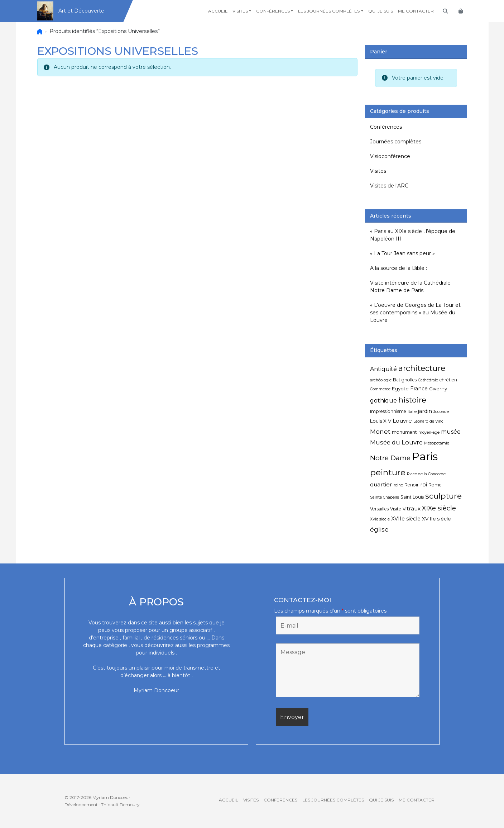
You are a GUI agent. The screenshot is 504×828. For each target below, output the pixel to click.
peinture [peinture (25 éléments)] (388, 472)
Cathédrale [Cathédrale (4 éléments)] (428, 380)
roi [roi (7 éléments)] (424, 485)
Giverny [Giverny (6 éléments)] (438, 389)
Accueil (218, 11)
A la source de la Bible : (399, 268)
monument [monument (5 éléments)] (404, 432)
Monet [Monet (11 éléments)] (380, 431)
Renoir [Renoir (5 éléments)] (412, 485)
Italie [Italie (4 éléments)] (412, 412)
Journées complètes (396, 142)
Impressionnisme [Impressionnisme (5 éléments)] (388, 411)
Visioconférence (390, 156)
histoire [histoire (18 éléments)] (412, 400)
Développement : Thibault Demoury (102, 805)
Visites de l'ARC (389, 186)
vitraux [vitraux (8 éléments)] (412, 508)
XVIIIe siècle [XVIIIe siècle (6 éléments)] (436, 519)
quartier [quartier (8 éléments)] (381, 484)
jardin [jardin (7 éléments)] (425, 411)
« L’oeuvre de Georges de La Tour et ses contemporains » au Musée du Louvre (415, 313)
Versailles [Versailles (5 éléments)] (379, 509)
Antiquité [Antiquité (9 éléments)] (383, 369)
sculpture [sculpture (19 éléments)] (443, 496)
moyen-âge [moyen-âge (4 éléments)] (429, 432)
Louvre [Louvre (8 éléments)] (402, 421)
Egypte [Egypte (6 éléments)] (400, 389)
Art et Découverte (81, 11)
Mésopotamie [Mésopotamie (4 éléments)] (437, 443)
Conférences (273, 11)
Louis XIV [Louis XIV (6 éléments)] (381, 421)
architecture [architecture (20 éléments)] (422, 368)
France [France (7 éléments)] (419, 389)
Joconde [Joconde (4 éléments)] (441, 412)
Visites (240, 11)
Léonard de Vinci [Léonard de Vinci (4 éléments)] (429, 421)
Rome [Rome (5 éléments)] (435, 485)
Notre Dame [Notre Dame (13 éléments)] (390, 458)
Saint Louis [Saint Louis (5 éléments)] (412, 497)
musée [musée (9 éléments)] (451, 432)
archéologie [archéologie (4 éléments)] (381, 380)
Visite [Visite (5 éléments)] (396, 509)
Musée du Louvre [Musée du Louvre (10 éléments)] (396, 442)
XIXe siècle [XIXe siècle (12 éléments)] (439, 508)
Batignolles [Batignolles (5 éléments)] (405, 380)
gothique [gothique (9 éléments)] (383, 401)
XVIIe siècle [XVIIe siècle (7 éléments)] (406, 519)
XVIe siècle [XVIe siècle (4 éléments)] (380, 519)
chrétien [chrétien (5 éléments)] (448, 380)
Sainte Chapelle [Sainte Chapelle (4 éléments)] (385, 497)
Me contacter (416, 11)
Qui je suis (381, 11)
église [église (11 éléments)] (379, 529)
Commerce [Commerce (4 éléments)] (380, 389)
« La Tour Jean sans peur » (402, 253)
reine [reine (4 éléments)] (398, 485)
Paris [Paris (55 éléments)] (425, 456)
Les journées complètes (329, 11)
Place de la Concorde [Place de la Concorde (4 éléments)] (426, 474)
